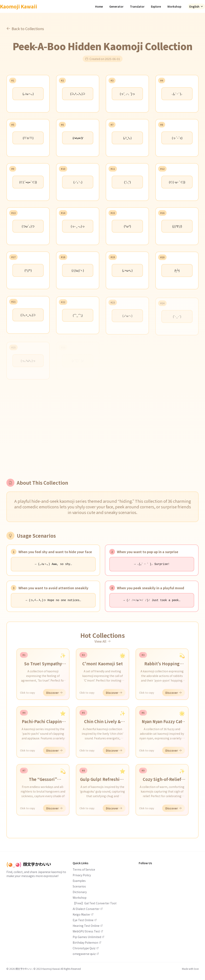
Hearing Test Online (88, 926)
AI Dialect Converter (88, 909)
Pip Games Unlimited (88, 937)
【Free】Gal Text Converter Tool (94, 903)
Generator (116, 6)
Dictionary (80, 892)
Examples (79, 881)
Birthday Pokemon (87, 942)
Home (99, 6)
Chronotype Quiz (86, 948)
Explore (156, 6)
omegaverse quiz (86, 954)
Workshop (174, 6)
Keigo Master (83, 914)
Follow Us (145, 863)
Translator (137, 6)
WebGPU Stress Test (88, 931)
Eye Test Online (85, 920)
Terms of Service (84, 869)
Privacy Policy (82, 875)
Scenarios (79, 886)
